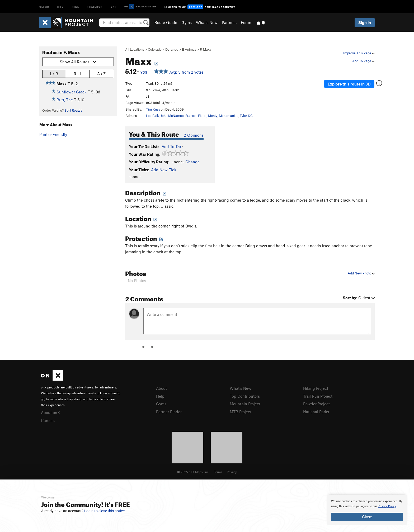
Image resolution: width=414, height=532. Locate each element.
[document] (367, 510)
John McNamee (172, 116)
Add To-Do (171, 146)
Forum (247, 22)
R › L (78, 73)
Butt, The (65, 100)
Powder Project (316, 404)
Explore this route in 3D (349, 84)
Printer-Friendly (53, 134)
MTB (61, 6)
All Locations (135, 49)
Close (367, 517)
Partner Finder (169, 412)
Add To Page (363, 61)
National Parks (316, 412)
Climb (44, 6)
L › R (54, 73)
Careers (48, 420)
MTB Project (241, 412)
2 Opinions (194, 135)
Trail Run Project (318, 396)
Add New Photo (361, 273)
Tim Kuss (153, 109)
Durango (172, 49)
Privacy (232, 472)
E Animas (189, 49)
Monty (213, 116)
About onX (50, 412)
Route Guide (166, 22)
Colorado (155, 49)
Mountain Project (245, 404)
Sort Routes (73, 110)
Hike (76, 6)
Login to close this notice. (105, 511)
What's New (207, 22)
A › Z (101, 73)
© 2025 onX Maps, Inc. (193, 472)
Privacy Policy (387, 506)
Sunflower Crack (72, 92)
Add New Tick (164, 170)
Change (192, 162)
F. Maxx (205, 49)
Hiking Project (316, 388)
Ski (113, 6)
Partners (229, 22)
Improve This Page (359, 53)
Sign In (365, 22)
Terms (218, 472)
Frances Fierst (196, 116)
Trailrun (95, 6)
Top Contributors (245, 396)
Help (160, 396)
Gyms (187, 22)
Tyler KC (246, 116)
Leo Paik (152, 116)
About (161, 388)
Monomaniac (229, 116)
